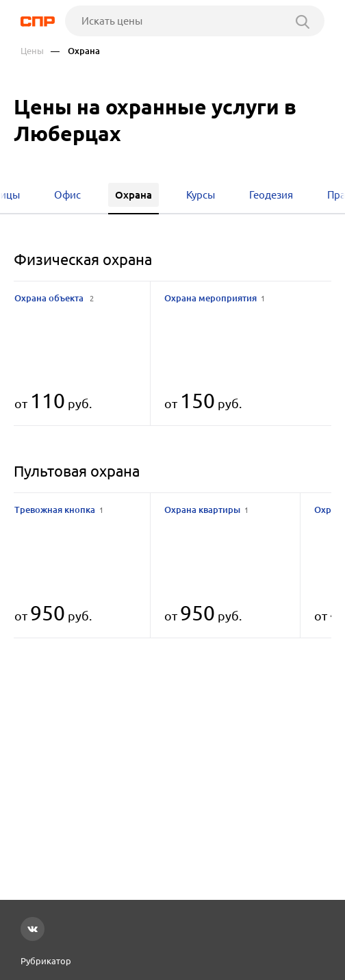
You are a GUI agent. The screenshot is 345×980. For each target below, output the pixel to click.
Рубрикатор (46, 961)
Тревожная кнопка (59, 510)
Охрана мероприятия (215, 298)
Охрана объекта (54, 298)
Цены (32, 51)
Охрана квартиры (206, 510)
